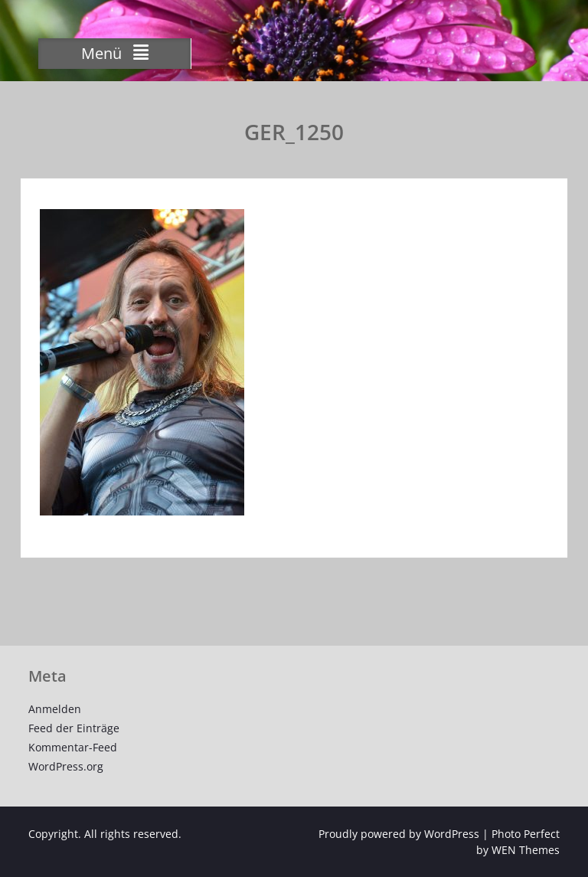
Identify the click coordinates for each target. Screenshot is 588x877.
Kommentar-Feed (73, 747)
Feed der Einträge (74, 728)
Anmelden (55, 709)
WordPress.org (66, 766)
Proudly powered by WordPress (399, 834)
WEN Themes (526, 850)
